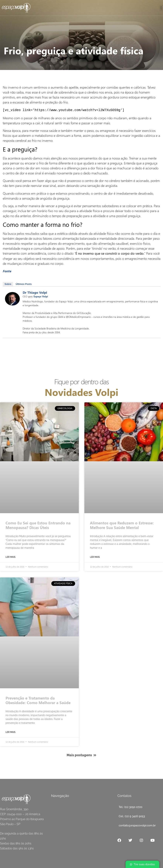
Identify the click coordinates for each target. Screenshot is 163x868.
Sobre (8, 284)
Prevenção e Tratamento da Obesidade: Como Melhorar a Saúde (38, 700)
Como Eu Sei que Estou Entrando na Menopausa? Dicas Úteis (38, 525)
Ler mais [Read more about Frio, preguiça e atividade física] (10, 557)
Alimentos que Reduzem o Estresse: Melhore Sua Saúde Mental (122, 525)
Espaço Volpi (41, 296)
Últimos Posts (24, 284)
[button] (161, 8)
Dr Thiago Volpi (35, 292)
